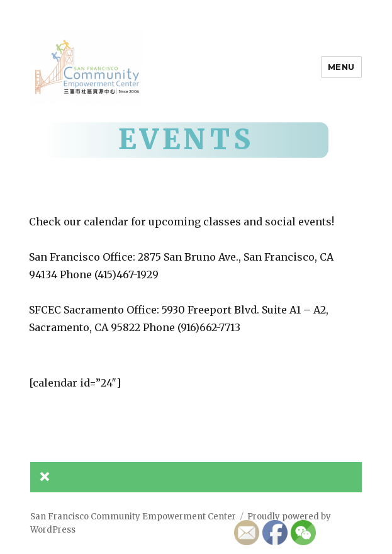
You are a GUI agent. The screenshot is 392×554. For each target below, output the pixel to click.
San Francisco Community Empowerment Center (133, 517)
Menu (341, 67)
